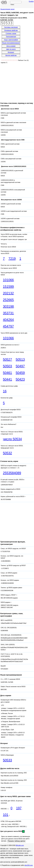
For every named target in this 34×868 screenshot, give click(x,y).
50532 (7, 453)
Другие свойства (11, 55)
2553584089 (12, 473)
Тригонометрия (11, 37)
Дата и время (11, 46)
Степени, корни (11, 33)
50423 (20, 379)
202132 (8, 293)
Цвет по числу (11, 49)
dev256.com (29, 865)
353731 (8, 313)
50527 (7, 360)
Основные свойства (11, 30)
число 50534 (12, 439)
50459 (20, 373)
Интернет (11, 52)
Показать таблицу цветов (16, 841)
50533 (7, 760)
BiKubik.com (20, 845)
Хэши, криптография (11, 40)
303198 (8, 306)
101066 (8, 280)
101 (6, 815)
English (31, 1)
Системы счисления (11, 27)
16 (5, 391)
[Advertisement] (17, 82)
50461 (7, 373)
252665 (8, 300)
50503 (7, 366)
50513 (20, 360)
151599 (8, 287)
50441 (7, 379)
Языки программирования (11, 43)
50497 (20, 366)
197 (19, 808)
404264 (8, 320)
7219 (12, 259)
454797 (8, 326)
